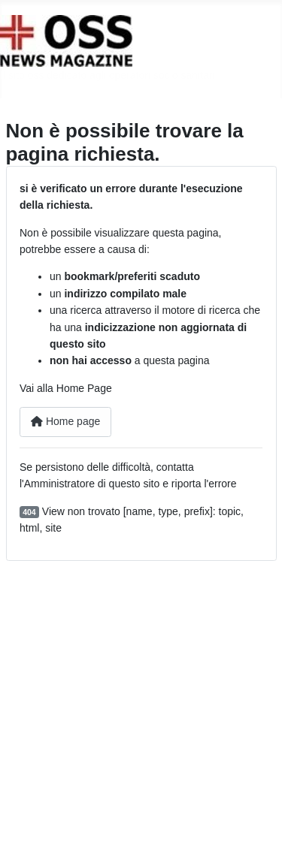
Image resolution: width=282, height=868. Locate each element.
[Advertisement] (141, 714)
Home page (65, 421)
